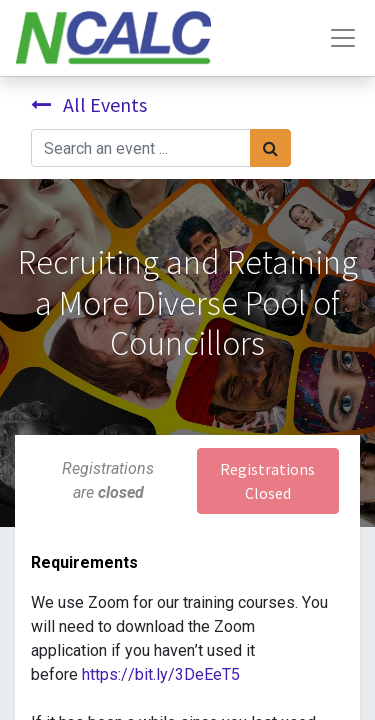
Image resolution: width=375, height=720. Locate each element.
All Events (89, 104)
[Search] (270, 148)
